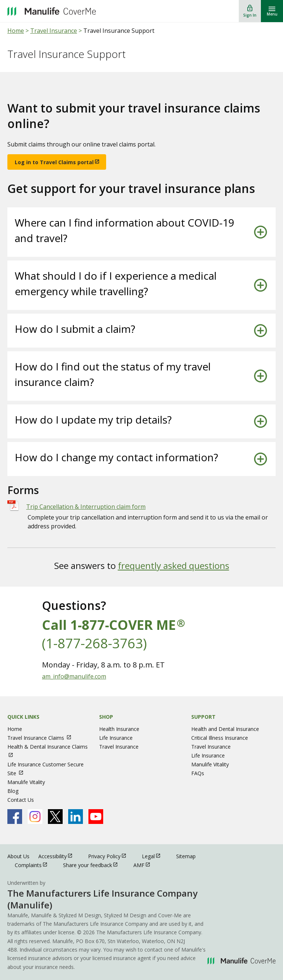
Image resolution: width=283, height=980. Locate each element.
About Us (18, 856)
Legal (155, 856)
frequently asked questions (174, 565)
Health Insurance (119, 729)
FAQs (198, 773)
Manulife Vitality (26, 782)
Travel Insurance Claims (43, 738)
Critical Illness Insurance (220, 738)
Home (16, 31)
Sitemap (186, 856)
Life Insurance (116, 738)
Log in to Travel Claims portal (54, 162)
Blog (13, 791)
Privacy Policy (111, 856)
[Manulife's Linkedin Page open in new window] (76, 817)
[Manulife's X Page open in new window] (55, 817)
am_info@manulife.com (74, 676)
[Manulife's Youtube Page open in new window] (96, 817)
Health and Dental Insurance (225, 729)
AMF (145, 865)
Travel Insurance (54, 31)
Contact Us (21, 800)
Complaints (34, 865)
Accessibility (59, 856)
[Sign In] (250, 11)
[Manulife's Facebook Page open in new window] (15, 817)
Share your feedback (94, 865)
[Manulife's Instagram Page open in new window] (35, 817)
